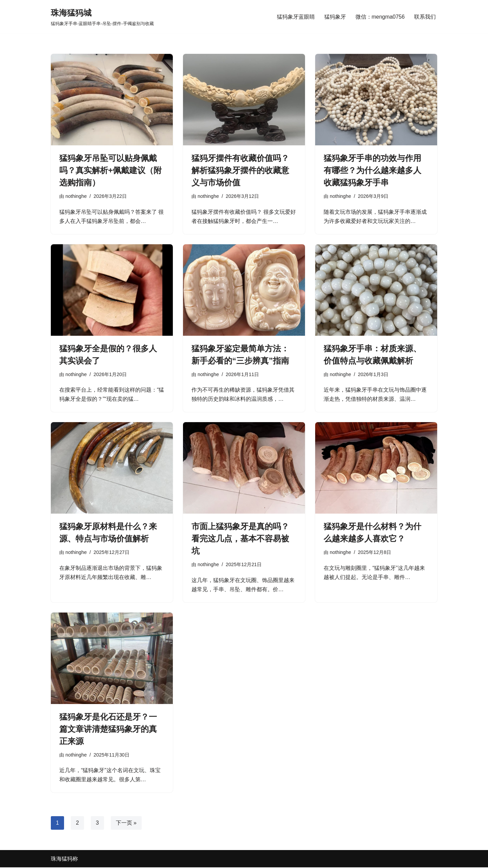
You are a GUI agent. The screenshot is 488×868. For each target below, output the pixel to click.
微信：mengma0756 (380, 17)
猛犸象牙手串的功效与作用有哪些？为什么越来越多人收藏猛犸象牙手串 (372, 170)
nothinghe (76, 196)
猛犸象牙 (335, 17)
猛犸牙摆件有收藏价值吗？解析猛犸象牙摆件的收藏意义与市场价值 (240, 170)
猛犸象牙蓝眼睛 (296, 17)
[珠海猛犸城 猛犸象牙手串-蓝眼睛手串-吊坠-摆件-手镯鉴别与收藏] (102, 17)
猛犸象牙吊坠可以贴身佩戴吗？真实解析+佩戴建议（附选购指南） (110, 170)
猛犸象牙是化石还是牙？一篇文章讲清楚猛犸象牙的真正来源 (108, 729)
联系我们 (425, 17)
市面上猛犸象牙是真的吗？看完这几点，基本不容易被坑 (240, 539)
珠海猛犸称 (64, 859)
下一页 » (126, 823)
